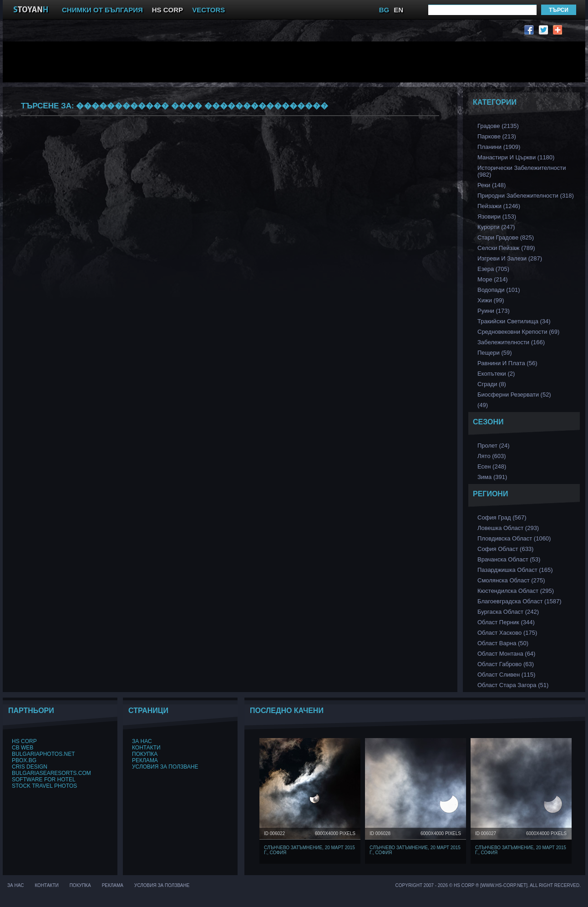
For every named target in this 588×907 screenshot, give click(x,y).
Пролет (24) (494, 446)
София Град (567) (502, 517)
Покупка (145, 754)
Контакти (146, 748)
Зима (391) (492, 477)
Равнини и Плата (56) (507, 363)
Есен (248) (492, 466)
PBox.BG (24, 760)
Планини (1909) (499, 147)
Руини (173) (494, 311)
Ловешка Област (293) (508, 528)
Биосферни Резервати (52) (514, 395)
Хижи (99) (491, 300)
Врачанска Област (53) (509, 559)
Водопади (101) (499, 290)
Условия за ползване (165, 767)
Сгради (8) (492, 384)
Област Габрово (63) (506, 664)
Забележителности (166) (511, 342)
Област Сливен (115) (506, 675)
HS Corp (24, 741)
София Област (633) (505, 549)
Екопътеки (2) (496, 374)
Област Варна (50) (503, 643)
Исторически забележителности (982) (522, 171)
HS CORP (167, 10)
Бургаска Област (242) (508, 612)
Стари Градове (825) (506, 237)
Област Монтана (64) (506, 654)
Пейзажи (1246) (499, 206)
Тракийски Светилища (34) (514, 321)
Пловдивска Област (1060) (514, 538)
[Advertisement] (233, 62)
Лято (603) (492, 456)
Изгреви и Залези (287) (510, 258)
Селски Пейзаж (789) (506, 248)
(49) (483, 405)
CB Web (23, 748)
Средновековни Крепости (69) (518, 332)
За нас (142, 741)
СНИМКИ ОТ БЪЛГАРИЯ (102, 10)
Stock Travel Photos (44, 786)
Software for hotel (44, 780)
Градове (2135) (498, 126)
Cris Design (30, 767)
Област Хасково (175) (507, 633)
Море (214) (493, 279)
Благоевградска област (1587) (520, 601)
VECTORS (208, 10)
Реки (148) (492, 185)
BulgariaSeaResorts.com (51, 773)
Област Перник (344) (506, 622)
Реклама (145, 760)
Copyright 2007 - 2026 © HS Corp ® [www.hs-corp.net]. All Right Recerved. (488, 885)
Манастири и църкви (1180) (516, 157)
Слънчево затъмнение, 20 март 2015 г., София (309, 850)
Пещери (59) (495, 353)
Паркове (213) (497, 136)
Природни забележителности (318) (526, 196)
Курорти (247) (496, 227)
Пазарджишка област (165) (515, 570)
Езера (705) (493, 269)
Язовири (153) (497, 217)
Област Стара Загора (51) (513, 685)
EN (398, 10)
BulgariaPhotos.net (43, 754)
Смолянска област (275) (511, 580)
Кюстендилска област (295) (516, 591)
